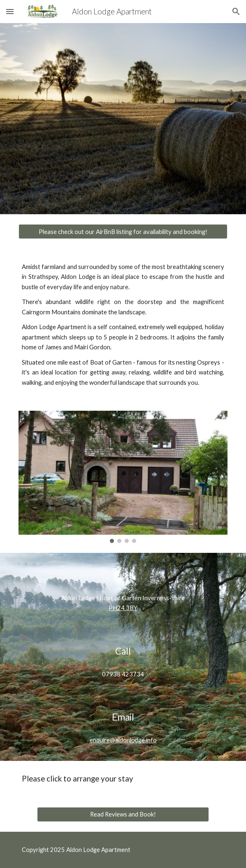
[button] (10, 11)
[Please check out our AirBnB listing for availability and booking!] (123, 232)
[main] (123, 325)
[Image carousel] (123, 477)
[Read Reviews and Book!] (123, 814)
